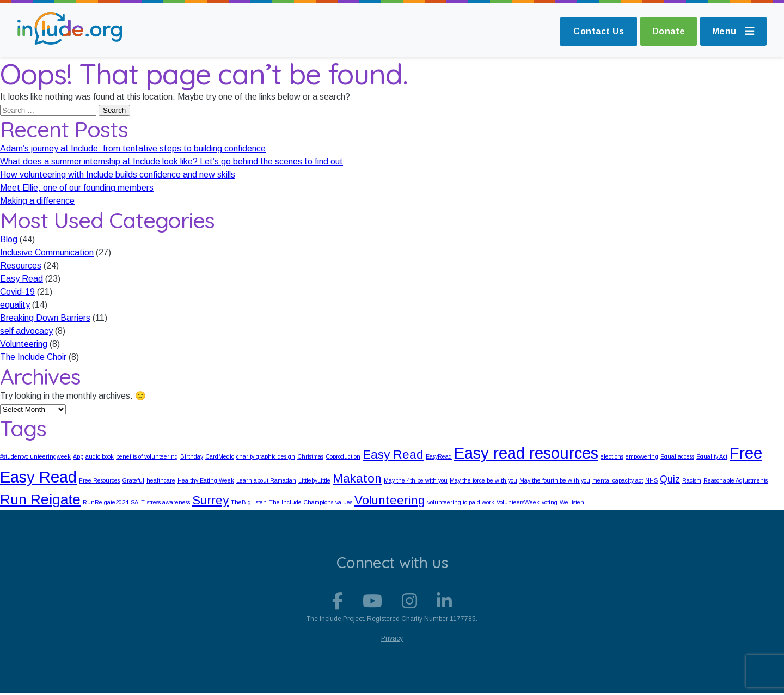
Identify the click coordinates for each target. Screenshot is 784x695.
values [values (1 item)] (344, 502)
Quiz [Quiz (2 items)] (670, 479)
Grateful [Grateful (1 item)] (133, 480)
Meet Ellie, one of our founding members (77, 188)
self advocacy (26, 331)
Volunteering (24, 344)
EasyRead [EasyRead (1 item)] (439, 456)
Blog (9, 239)
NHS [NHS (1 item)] (651, 480)
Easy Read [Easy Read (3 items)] (393, 455)
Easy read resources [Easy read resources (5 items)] (526, 453)
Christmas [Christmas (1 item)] (310, 456)
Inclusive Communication (47, 252)
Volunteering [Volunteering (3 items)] (390, 500)
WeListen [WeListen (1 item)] (572, 502)
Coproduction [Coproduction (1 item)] (343, 456)
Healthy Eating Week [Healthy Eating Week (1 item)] (206, 480)
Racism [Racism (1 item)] (692, 480)
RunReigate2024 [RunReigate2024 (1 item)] (106, 502)
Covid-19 (17, 292)
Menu (733, 31)
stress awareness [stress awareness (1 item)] (169, 502)
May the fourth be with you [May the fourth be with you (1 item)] (555, 480)
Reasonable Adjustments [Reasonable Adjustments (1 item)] (736, 480)
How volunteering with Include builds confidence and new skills (118, 175)
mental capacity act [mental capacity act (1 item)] (618, 480)
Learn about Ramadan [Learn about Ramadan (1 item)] (266, 480)
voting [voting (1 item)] (550, 502)
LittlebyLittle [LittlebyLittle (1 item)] (314, 480)
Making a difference (37, 201)
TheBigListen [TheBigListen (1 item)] (249, 502)
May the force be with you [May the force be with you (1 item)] (483, 480)
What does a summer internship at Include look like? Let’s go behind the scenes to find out (171, 161)
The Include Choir (33, 357)
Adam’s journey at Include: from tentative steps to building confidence (133, 148)
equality (15, 305)
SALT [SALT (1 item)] (138, 502)
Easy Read (22, 279)
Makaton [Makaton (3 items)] (357, 478)
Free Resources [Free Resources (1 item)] (99, 480)
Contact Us (594, 31)
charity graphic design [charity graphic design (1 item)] (266, 456)
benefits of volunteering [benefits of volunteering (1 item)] (147, 456)
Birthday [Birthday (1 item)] (192, 456)
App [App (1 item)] (78, 456)
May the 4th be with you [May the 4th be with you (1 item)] (416, 480)
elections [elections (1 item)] (612, 456)
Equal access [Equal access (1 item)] (677, 456)
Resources (21, 266)
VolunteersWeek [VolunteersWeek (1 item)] (518, 502)
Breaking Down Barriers (45, 318)
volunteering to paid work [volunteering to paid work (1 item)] (461, 502)
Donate (665, 31)
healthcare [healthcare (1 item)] (161, 480)
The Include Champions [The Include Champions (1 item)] (301, 502)
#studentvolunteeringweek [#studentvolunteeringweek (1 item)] (35, 456)
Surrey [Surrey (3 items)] (210, 500)
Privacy (392, 640)
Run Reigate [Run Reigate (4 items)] (40, 499)
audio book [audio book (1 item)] (100, 456)
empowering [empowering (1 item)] (642, 456)
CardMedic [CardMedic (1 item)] (220, 456)
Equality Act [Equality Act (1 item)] (712, 456)
